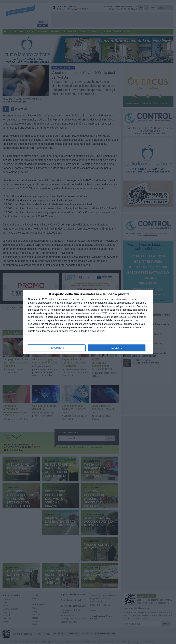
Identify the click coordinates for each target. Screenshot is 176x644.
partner (51, 299)
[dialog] (88, 322)
